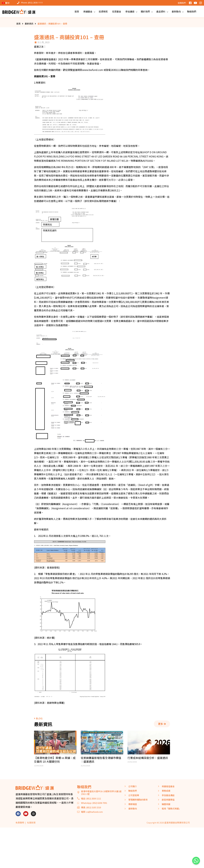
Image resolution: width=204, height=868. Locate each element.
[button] (162, 724)
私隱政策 (31, 823)
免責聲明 (20, 823)
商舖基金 (88, 11)
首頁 (77, 11)
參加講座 (130, 11)
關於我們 (145, 11)
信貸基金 (117, 11)
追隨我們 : (182, 3)
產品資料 (161, 11)
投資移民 (103, 11)
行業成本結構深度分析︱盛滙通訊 (148, 758)
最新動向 (176, 11)
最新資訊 (29, 24)
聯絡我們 (192, 11)
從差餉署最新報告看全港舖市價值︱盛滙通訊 (101, 760)
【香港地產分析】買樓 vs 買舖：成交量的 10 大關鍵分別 (55, 760)
